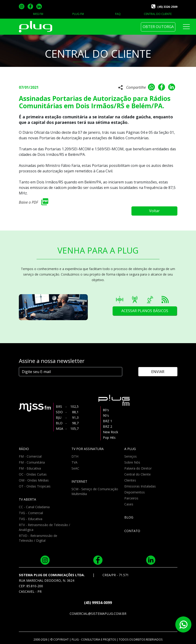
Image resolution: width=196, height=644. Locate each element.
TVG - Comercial (31, 513)
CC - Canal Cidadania (34, 507)
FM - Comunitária (32, 462)
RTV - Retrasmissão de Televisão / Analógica (44, 527)
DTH (75, 456)
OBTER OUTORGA (158, 27)
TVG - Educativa (31, 519)
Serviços (131, 456)
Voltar (154, 211)
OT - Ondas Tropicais (35, 486)
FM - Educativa (30, 468)
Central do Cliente (138, 474)
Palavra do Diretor (138, 468)
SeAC (75, 468)
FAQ (118, 14)
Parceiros (131, 498)
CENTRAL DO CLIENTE (158, 14)
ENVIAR (158, 372)
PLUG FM (78, 14)
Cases (129, 504)
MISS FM (38, 14)
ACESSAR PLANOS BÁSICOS (145, 311)
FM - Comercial (30, 456)
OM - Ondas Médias (34, 480)
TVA (74, 462)
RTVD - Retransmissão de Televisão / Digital (38, 538)
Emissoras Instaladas (140, 486)
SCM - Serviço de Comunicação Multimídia (95, 491)
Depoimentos (135, 492)
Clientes (130, 480)
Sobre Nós (132, 462)
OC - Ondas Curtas (33, 474)
